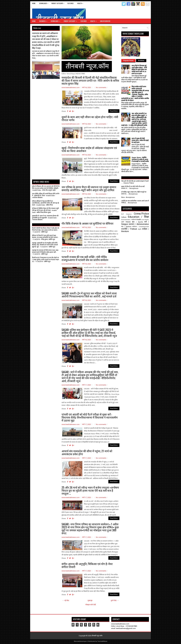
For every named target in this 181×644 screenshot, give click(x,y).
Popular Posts (128, 61)
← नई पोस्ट (66, 600)
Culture (124, 217)
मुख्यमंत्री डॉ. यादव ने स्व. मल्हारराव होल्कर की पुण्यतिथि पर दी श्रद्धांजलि (45, 217)
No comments (101, 87)
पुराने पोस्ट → (115, 600)
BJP (122, 214)
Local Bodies (145, 220)
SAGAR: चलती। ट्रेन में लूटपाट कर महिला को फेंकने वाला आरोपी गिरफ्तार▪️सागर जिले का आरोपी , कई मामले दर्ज (89, 295)
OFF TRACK (126, 222)
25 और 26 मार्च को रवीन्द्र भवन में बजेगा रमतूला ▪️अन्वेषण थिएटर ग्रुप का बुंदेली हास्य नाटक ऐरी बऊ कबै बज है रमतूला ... (90, 490)
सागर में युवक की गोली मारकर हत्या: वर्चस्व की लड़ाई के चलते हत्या (140, 140)
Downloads (44, 3)
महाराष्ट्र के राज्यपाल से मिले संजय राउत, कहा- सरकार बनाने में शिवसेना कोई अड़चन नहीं (45, 251)
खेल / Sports (137, 222)
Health (81, 3)
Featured (70, 3)
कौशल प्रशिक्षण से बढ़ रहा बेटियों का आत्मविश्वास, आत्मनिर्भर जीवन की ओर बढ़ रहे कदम (46, 203)
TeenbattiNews (102, 641)
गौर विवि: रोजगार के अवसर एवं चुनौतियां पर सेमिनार (87, 223)
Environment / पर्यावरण (129, 220)
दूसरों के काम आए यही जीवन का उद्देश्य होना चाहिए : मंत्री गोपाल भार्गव (90, 118)
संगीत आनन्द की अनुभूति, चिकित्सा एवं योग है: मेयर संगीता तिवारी (87, 565)
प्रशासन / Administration (139, 224)
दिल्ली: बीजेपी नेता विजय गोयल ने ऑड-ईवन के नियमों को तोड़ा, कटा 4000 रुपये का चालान (46, 229)
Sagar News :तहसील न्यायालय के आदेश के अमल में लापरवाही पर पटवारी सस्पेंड (140, 159)
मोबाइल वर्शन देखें (91, 605)
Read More (114, 111)
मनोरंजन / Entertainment (141, 227)
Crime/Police (141, 214)
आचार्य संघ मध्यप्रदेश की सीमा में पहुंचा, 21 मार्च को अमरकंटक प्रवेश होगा (87, 452)
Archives (141, 61)
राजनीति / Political (129, 229)
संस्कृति (140, 229)
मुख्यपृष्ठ (90, 600)
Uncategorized (105, 21)
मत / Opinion (126, 227)
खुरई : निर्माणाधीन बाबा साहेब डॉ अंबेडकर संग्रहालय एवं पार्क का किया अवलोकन (89, 149)
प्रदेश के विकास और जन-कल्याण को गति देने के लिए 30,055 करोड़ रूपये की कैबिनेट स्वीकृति (46, 187)
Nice (123, 197)
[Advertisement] (47, 85)
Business (44, 20)
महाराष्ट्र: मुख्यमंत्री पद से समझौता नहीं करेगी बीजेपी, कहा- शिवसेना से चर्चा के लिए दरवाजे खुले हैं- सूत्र (45, 245)
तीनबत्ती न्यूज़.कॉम (97, 636)
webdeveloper (82, 641)
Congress (129, 214)
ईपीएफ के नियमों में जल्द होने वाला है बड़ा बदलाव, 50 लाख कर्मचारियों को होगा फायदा (45, 236)
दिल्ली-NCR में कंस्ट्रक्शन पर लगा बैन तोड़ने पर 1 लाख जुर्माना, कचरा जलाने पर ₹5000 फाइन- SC (46, 260)
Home (34, 3)
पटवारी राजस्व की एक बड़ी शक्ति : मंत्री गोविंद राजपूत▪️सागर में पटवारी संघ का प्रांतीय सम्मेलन (85, 258)
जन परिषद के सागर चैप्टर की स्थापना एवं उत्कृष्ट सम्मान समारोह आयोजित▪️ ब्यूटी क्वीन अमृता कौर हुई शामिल (89, 188)
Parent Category (58, 3)
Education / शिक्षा (138, 217)
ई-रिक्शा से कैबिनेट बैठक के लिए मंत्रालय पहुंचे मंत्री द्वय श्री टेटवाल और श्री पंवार (45, 209)
